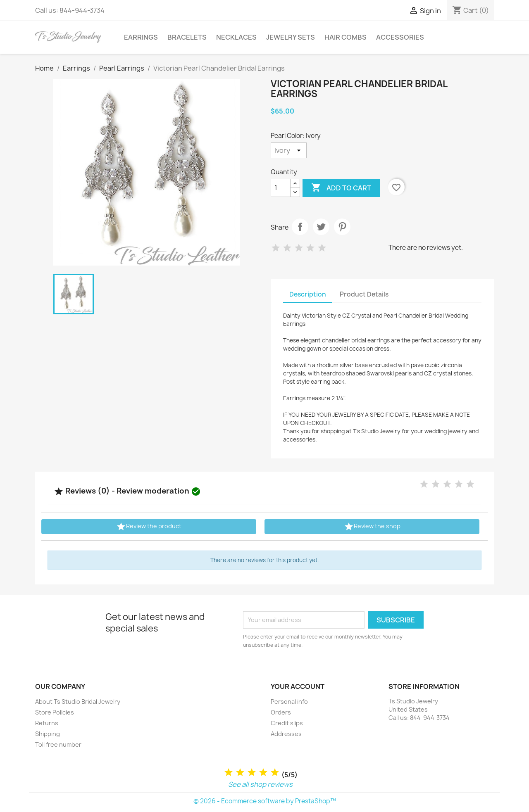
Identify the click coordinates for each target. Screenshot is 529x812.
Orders (281, 712)
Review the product (149, 527)
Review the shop (372, 527)
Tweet (321, 227)
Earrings (141, 37)
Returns (47, 723)
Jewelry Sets (291, 37)
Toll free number (58, 744)
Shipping (48, 734)
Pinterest (342, 227)
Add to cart (341, 188)
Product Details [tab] (364, 294)
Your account (298, 686)
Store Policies (55, 712)
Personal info (289, 702)
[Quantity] (281, 188)
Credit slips (287, 723)
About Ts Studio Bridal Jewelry (78, 702)
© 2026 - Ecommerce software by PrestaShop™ (265, 801)
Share (300, 227)
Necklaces (236, 37)
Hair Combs (346, 37)
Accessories (400, 37)
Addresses (286, 734)
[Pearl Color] (289, 150)
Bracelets (187, 37)
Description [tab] (308, 294)
